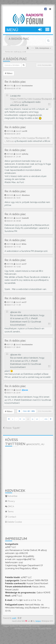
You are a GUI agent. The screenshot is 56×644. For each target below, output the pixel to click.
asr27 (24, 264)
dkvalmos (26, 195)
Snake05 (25, 218)
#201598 (10, 244)
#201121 (10, 344)
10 (28, 419)
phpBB (14, 618)
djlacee (25, 390)
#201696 (10, 131)
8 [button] (20, 419)
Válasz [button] (9, 73)
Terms (9, 512)
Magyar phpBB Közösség (29, 626)
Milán (24, 244)
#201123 (10, 302)
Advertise (11, 496)
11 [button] (33, 419)
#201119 (10, 390)
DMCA (10, 506)
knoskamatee (27, 86)
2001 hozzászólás (45, 65)
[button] (9, 419)
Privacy (10, 501)
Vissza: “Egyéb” (12, 428)
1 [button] (13, 419)
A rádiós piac (15, 59)
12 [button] (37, 419)
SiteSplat (38, 621)
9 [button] (24, 419)
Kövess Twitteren (25, 442)
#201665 (10, 154)
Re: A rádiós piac (15, 82)
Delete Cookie (13, 522)
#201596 (10, 264)
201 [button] (46, 419)
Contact (11, 517)
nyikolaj (25, 154)
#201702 (10, 86)
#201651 (10, 218)
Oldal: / (29, 411)
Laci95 (24, 131)
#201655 (10, 195)
